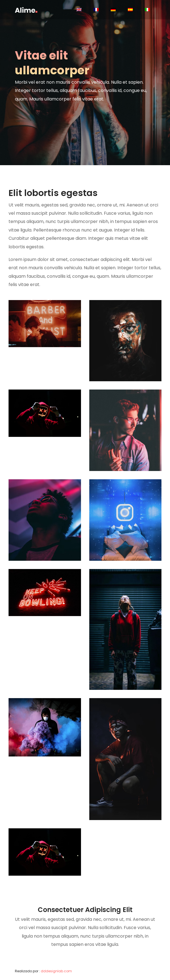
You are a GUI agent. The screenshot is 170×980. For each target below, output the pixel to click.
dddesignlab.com (56, 971)
